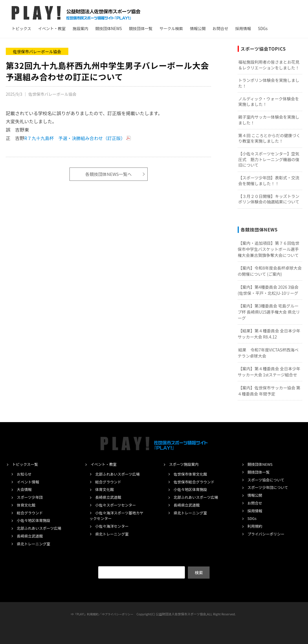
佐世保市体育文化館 (192, 474)
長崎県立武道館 (31, 536)
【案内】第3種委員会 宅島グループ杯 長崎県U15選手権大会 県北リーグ (269, 312)
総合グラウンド (31, 513)
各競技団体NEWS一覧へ (109, 174)
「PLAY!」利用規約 (85, 614)
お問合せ (220, 28)
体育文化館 (27, 505)
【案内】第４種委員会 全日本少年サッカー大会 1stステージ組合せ (269, 372)
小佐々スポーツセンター (118, 505)
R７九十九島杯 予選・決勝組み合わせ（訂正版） (77, 138)
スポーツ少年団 (31, 497)
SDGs (263, 28)
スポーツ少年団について (270, 487)
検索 (199, 572)
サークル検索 (171, 28)
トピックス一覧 (26, 464)
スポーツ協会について (268, 480)
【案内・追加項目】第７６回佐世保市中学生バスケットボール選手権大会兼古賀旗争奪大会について (268, 249)
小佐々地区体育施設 (35, 520)
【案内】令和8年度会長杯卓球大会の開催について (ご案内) (270, 271)
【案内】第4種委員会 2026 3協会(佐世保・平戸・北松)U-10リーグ (268, 290)
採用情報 (243, 28)
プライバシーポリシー (268, 534)
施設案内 (80, 28)
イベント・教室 (52, 28)
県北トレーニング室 (35, 544)
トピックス (21, 28)
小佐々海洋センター (114, 526)
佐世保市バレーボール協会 (37, 51)
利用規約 (256, 526)
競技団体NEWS (109, 28)
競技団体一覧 (141, 28)
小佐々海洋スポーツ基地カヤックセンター (117, 516)
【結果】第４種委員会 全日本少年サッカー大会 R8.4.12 (269, 334)
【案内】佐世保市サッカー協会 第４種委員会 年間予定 (269, 391)
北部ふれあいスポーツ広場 (41, 528)
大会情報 (25, 489)
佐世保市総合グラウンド (196, 482)
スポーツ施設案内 (185, 464)
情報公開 (198, 28)
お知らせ (25, 474)
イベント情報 (29, 482)
